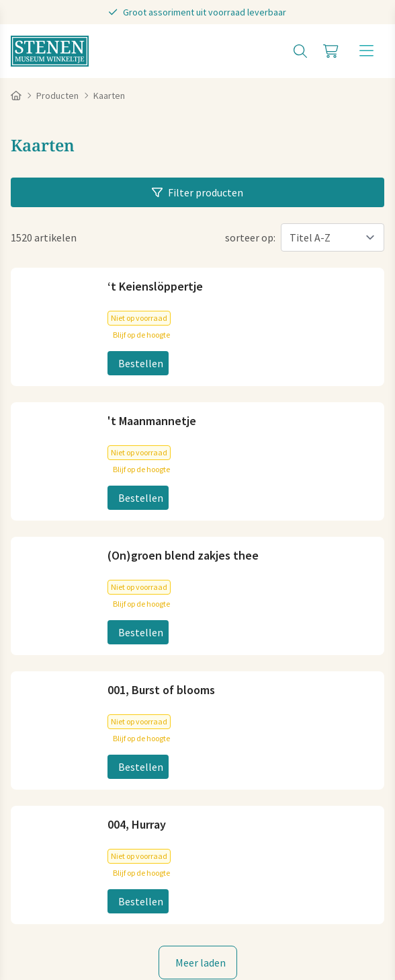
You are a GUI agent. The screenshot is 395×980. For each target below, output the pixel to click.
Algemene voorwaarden (65, 891)
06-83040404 (40, 530)
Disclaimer (294, 891)
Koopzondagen (46, 802)
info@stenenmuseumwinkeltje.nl (88, 508)
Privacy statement (217, 891)
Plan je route (40, 675)
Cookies (147, 891)
